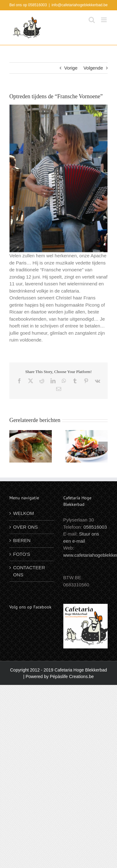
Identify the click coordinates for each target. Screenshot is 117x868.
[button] (14, 446)
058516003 (95, 527)
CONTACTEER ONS (29, 571)
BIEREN (22, 540)
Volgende (93, 68)
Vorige (71, 68)
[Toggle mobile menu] (104, 20)
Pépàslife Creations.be (72, 676)
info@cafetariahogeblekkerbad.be (80, 5)
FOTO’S (22, 554)
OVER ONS (25, 527)
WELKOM (24, 513)
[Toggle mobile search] (92, 20)
